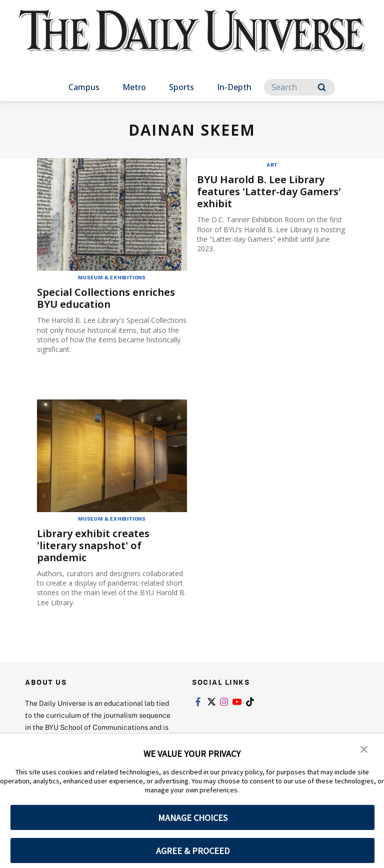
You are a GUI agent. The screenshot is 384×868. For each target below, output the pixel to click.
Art (272, 165)
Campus (84, 87)
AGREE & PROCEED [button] (193, 851)
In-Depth (234, 87)
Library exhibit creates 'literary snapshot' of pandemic (93, 545)
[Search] (299, 87)
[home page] (192, 40)
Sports (181, 87)
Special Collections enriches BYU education (106, 298)
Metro (134, 87)
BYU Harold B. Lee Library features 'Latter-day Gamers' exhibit (269, 191)
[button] (364, 748)
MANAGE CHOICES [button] (193, 818)
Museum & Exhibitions (112, 277)
